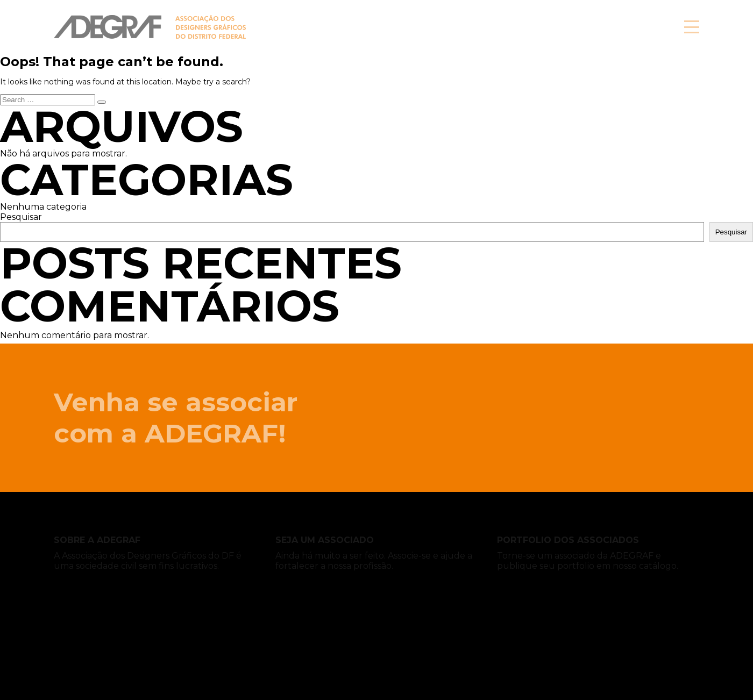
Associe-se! (602, 27)
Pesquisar (21, 217)
